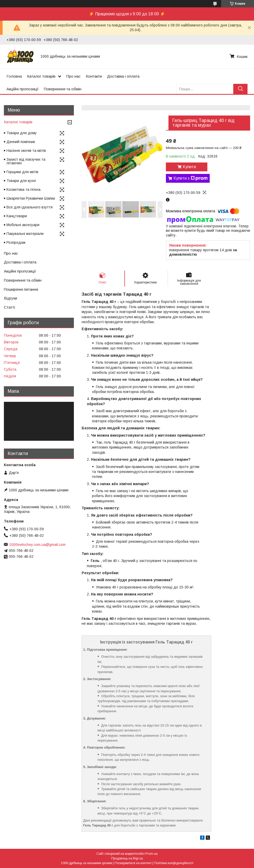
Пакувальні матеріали (25, 234)
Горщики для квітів (22, 172)
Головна (14, 76)
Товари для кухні (21, 181)
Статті (9, 307)
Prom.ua (151, 854)
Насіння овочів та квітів (26, 151)
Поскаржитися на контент (133, 863)
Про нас (73, 76)
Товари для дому (22, 133)
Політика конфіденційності (174, 863)
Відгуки (10, 298)
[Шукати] (240, 89)
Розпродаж (16, 242)
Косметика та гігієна (23, 189)
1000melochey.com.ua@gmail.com (37, 545)
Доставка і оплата (123, 76)
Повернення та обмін (63, 89)
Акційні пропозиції (23, 89)
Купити (189, 167)
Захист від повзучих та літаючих (26, 161)
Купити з (190, 178)
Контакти (94, 76)
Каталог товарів (41, 76)
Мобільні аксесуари (23, 225)
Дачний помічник (21, 142)
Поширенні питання (21, 289)
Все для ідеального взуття (30, 207)
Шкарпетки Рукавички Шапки (31, 198)
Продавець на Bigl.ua (127, 858)
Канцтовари (17, 216)
